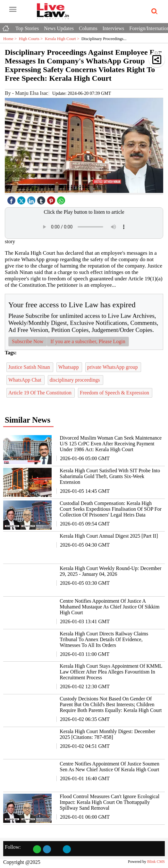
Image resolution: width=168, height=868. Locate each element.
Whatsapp (69, 367)
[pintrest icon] (52, 199)
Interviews (113, 28)
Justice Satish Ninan (30, 367)
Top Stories (27, 28)
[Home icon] (6, 27)
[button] (157, 59)
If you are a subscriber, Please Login (88, 341)
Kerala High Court (63, 39)
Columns (88, 28)
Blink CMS (156, 862)
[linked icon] (32, 199)
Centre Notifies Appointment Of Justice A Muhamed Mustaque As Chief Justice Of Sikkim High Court (109, 607)
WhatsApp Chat (25, 380)
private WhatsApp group (113, 367)
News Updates (59, 28)
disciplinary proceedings (76, 380)
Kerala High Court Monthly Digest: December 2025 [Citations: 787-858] (107, 734)
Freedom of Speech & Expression (115, 393)
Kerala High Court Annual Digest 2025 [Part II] (109, 536)
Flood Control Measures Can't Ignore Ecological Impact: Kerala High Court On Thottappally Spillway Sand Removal (109, 802)
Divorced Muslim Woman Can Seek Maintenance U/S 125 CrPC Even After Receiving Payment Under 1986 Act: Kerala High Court (111, 444)
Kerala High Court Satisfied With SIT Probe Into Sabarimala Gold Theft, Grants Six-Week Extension (110, 476)
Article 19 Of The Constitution (41, 393)
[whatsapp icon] (62, 199)
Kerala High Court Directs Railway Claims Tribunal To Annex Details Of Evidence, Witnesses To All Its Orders (104, 639)
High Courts (32, 39)
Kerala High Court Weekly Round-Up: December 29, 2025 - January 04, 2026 (110, 571)
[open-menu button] (13, 10)
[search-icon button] (153, 12)
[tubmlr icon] (42, 199)
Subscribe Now (28, 341)
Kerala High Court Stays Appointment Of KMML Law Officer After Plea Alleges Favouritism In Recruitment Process (111, 672)
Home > (11, 39)
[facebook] (12, 199)
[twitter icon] (22, 199)
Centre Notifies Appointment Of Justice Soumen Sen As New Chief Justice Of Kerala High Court (109, 767)
